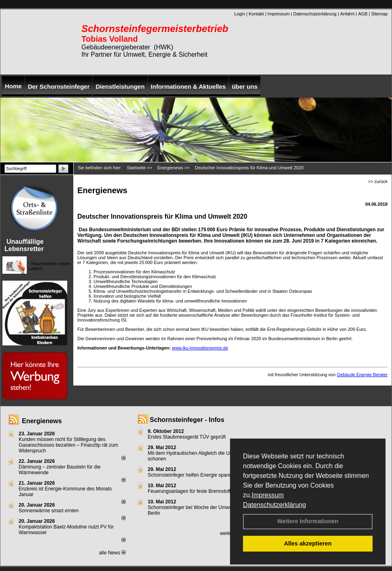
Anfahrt (347, 14)
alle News (112, 553)
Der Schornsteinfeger (59, 86)
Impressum (267, 495)
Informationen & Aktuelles (188, 86)
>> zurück (378, 181)
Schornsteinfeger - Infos (187, 420)
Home (13, 86)
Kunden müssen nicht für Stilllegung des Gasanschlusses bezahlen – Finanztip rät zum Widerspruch (68, 445)
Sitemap (379, 14)
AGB (363, 14)
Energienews (42, 421)
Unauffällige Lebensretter (24, 245)
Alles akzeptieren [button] (308, 543)
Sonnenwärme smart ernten (49, 511)
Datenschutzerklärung (275, 505)
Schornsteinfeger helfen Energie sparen (191, 475)
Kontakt (256, 14)
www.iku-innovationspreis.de (200, 348)
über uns (244, 86)
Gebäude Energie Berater (362, 375)
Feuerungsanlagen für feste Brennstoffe (191, 491)
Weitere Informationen (308, 521)
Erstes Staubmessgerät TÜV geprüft (187, 437)
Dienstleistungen (120, 86)
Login (240, 14)
